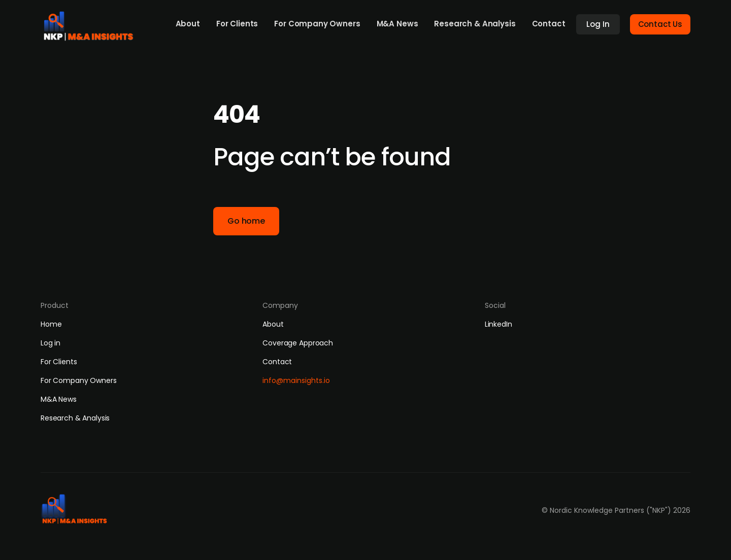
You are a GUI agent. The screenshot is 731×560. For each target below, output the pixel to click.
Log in (51, 343)
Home (51, 324)
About (188, 24)
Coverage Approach (298, 343)
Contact (549, 24)
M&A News (397, 24)
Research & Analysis (475, 24)
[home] (92, 23)
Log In (598, 24)
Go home (246, 221)
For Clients (237, 24)
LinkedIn (499, 324)
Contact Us (660, 24)
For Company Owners (317, 24)
